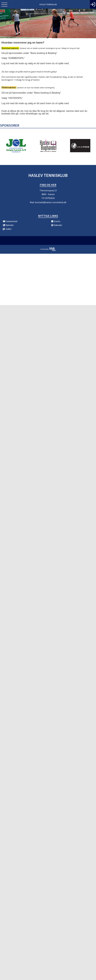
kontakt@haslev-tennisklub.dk (51, 202)
